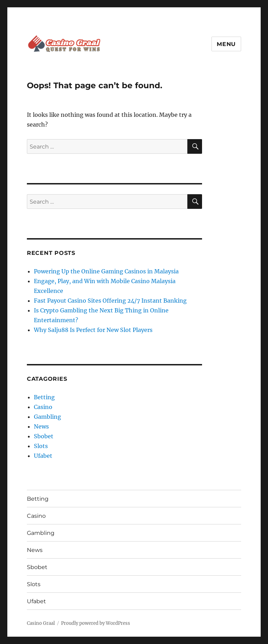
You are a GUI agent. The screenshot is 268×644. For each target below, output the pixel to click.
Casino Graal (41, 623)
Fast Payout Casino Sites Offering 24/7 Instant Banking (110, 301)
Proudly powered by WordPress (96, 623)
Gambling (47, 417)
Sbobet (44, 436)
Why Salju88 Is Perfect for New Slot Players (93, 330)
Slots (41, 446)
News (41, 426)
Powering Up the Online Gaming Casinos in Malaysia (106, 271)
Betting (44, 397)
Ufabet (43, 456)
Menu (226, 44)
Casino (43, 407)
